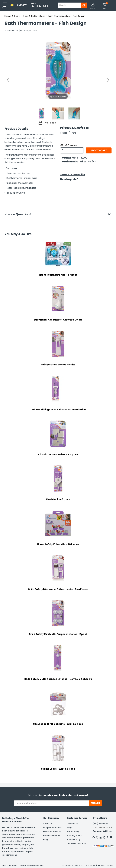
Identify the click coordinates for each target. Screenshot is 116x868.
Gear (25, 16)
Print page (50, 123)
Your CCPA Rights (10, 865)
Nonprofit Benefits (52, 828)
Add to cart (99, 150)
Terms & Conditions (76, 843)
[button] (93, 6)
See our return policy (73, 174)
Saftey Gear (38, 16)
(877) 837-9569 (39, 6)
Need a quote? (69, 179)
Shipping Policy (74, 835)
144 (94, 161)
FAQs (69, 828)
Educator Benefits (52, 832)
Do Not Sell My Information (32, 865)
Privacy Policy (73, 839)
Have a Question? (19, 214)
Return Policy (73, 832)
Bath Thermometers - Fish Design (66, 16)
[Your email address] (52, 803)
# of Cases (69, 145)
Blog (45, 839)
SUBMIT (96, 803)
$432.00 (82, 158)
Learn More (89, 862)
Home (8, 16)
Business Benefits (52, 835)
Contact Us (72, 824)
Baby (17, 16)
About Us (48, 824)
